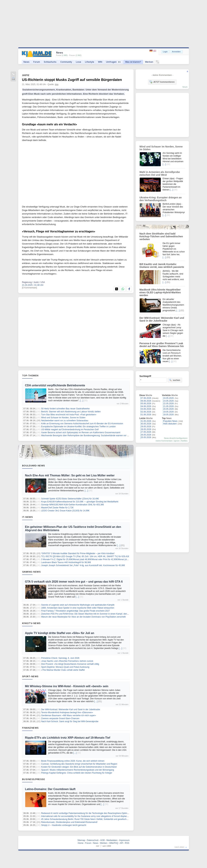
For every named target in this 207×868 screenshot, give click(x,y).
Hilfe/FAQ (113, 843)
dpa (57, 84)
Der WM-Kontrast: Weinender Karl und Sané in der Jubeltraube (71, 709)
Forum (37, 62)
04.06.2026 (146, 406)
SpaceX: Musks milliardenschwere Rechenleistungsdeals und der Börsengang (78, 770)
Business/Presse (34, 779)
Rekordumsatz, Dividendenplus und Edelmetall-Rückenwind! (69, 822)
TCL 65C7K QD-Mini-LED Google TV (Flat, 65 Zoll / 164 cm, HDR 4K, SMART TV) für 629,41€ (85, 556)
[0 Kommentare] (30, 288)
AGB (102, 840)
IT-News (28, 517)
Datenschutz (93, 840)
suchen (175, 380)
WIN (100, 62)
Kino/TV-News (31, 623)
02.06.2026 (146, 412)
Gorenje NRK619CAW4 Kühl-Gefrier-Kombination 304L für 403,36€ (73, 505)
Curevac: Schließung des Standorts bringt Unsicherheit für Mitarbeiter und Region (79, 764)
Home (81, 843)
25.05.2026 (146, 437)
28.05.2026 (146, 429)
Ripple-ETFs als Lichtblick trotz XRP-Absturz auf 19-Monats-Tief (68, 738)
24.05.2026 (168, 398)
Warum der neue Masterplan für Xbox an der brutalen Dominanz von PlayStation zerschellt (83, 617)
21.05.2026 (168, 406)
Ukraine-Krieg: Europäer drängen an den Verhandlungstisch (161, 199)
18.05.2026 (168, 415)
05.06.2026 (146, 404)
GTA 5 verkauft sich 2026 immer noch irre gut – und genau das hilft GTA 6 (74, 582)
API (121, 843)
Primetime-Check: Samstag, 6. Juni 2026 (60, 658)
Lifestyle (90, 62)
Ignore (177, 441)
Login (165, 52)
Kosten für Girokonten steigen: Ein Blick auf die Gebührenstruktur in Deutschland (79, 767)
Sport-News (30, 676)
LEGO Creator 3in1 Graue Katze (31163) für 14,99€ (65, 511)
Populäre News (170, 421)
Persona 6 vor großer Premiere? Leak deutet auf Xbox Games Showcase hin (162, 345)
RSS (127, 843)
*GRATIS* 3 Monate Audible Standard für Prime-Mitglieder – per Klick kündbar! (78, 553)
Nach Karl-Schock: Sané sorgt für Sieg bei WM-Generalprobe (70, 721)
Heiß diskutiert (170, 424)
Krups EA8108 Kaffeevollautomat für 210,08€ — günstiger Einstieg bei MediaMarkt (80, 502)
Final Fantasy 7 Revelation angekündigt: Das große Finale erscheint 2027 (76, 611)
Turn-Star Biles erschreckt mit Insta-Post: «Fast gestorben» (69, 415)
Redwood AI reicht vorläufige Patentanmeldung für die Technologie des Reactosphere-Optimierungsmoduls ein (93, 813)
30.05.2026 (146, 424)
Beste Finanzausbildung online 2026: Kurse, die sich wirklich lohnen (73, 761)
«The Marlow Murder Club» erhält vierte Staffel (63, 670)
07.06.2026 (146, 398)
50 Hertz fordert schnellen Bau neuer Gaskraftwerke (65, 409)
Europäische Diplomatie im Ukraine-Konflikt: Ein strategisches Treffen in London (78, 427)
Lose (79, 62)
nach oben (179, 847)
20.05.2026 (168, 409)
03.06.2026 (146, 409)
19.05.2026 (168, 412)
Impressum (124, 840)
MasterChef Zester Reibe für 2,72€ (57, 508)
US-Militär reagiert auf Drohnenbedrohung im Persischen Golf (70, 430)
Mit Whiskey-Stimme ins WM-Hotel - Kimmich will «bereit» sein (67, 686)
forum (185, 87)
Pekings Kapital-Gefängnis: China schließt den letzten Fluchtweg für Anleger (77, 773)
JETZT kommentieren (162, 82)
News (26, 62)
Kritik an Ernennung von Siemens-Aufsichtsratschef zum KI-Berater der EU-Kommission (82, 424)
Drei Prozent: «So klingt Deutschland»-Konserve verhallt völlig (70, 664)
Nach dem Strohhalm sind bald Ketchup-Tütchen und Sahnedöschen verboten (161, 236)
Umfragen (114, 62)
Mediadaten (112, 840)
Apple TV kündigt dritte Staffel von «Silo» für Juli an (60, 633)
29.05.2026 (146, 427)
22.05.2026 (168, 404)
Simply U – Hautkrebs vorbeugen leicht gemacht (64, 825)
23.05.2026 (168, 401)
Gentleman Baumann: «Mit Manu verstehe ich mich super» (69, 715)
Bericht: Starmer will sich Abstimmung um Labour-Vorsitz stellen (71, 412)
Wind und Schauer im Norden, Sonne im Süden (63, 418)
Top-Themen (30, 375)
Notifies (184, 441)
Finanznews (30, 728)
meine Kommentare (164, 441)
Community (66, 62)
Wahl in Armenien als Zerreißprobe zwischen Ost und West (160, 173)
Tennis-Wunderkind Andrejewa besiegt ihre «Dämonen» (67, 712)
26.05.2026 (146, 435)
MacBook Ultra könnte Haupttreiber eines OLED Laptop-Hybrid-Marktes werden (160, 292)
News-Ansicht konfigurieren (176, 438)
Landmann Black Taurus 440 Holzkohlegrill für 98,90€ (66, 562)
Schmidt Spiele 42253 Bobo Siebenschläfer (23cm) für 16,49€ (70, 499)
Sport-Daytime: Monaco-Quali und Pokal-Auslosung (65, 667)
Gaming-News (31, 572)
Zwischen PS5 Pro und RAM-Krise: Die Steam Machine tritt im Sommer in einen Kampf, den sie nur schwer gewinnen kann (99, 614)
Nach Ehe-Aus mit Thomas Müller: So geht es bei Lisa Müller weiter (70, 475)
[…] (82, 401)
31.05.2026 (146, 421)
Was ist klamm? (133, 62)
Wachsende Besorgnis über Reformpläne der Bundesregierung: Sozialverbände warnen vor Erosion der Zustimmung (96, 435)
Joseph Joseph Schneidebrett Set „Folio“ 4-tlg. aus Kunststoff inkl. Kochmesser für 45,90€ (83, 565)
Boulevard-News (34, 466)
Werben (149, 62)
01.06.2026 (146, 415)
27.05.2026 (146, 432)
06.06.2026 (146, 401)
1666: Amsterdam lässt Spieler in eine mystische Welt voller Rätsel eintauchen (78, 608)
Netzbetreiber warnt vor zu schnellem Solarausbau (65, 421)
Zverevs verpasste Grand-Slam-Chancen (60, 718)
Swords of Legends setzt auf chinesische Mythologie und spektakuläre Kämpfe (78, 605)
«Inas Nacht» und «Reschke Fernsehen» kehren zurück (67, 661)
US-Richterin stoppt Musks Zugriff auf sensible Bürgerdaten (72, 80)
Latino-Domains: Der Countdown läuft (50, 789)
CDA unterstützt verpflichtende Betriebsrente (55, 385)
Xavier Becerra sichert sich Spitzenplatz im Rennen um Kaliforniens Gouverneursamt (81, 433)
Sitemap (81, 840)
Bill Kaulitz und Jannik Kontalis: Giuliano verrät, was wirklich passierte (162, 266)
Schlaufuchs (50, 62)
